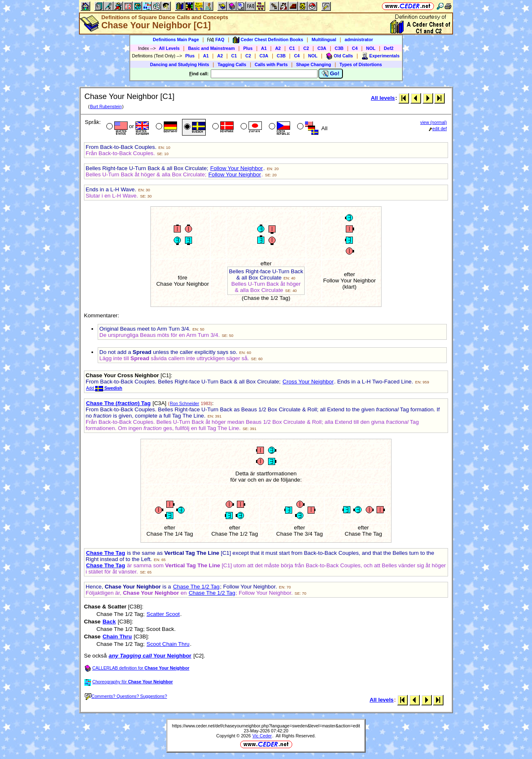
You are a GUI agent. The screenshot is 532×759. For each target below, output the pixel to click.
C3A (322, 48)
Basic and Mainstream (211, 48)
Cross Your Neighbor (308, 382)
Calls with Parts (271, 64)
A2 (278, 48)
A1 (264, 48)
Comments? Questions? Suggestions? (126, 696)
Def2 (389, 48)
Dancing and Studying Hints (180, 64)
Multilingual (324, 40)
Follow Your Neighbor (237, 168)
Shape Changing (313, 64)
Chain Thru (117, 637)
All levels (383, 98)
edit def (438, 129)
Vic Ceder (262, 736)
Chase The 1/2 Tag (196, 587)
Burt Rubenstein (106, 106)
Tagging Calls (232, 64)
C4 (355, 48)
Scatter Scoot (163, 614)
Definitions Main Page (176, 40)
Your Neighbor (150, 656)
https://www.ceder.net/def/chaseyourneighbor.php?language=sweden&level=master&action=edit (266, 726)
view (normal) (433, 122)
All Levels (169, 48)
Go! (331, 74)
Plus (248, 48)
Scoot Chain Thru (168, 644)
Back (109, 622)
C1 (292, 48)
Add (104, 388)
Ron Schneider (185, 403)
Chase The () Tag (118, 403)
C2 (306, 48)
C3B (339, 48)
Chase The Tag (106, 553)
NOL (371, 48)
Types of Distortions (361, 64)
